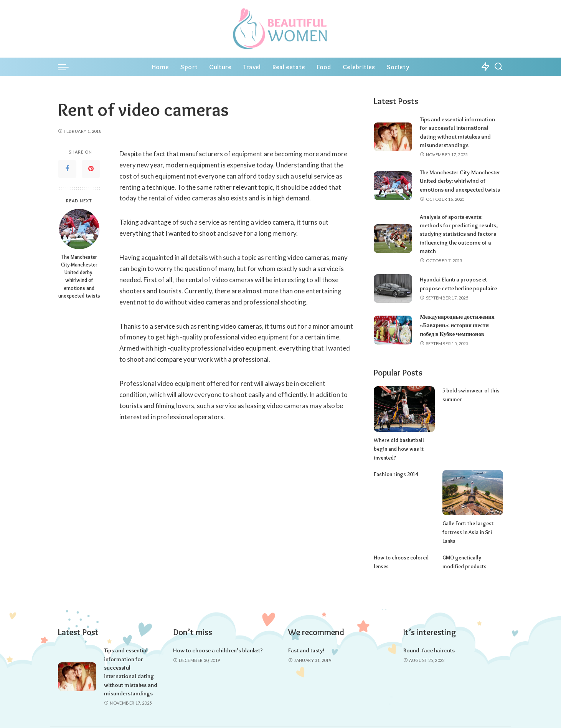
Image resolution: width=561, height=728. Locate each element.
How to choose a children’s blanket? (218, 632)
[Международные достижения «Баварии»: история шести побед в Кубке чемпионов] (393, 330)
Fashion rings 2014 (395, 465)
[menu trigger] (67, 67)
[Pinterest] (91, 169)
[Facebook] (67, 169)
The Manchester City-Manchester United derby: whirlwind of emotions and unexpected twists (79, 276)
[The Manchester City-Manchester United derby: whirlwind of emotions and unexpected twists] (79, 229)
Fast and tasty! (306, 632)
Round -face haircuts (429, 632)
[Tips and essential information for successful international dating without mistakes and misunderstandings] (393, 137)
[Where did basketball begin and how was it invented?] (404, 409)
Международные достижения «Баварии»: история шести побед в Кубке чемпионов (457, 325)
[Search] (498, 67)
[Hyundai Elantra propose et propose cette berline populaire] (393, 289)
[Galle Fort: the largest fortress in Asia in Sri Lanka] (473, 484)
